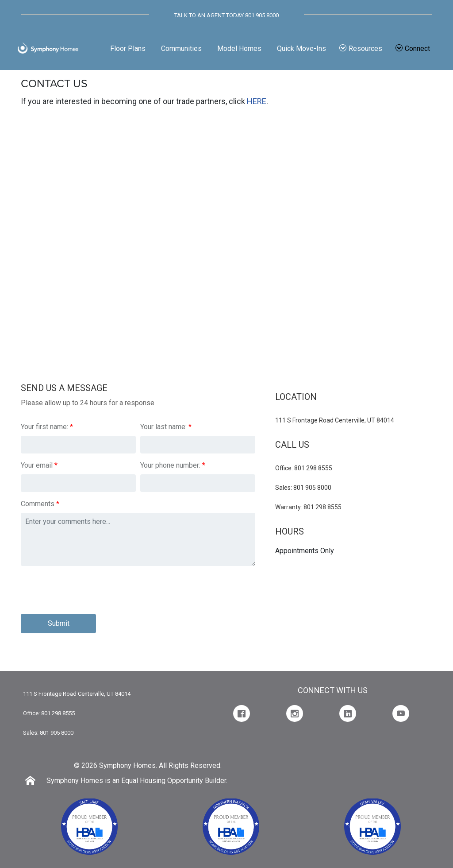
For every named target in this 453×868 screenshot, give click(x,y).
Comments (38, 504)
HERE (257, 101)
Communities (181, 48)
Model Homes (239, 48)
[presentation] (88, 590)
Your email (37, 465)
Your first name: (44, 427)
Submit (59, 623)
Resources (361, 48)
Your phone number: (170, 465)
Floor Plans (128, 48)
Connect (413, 48)
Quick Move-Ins (301, 48)
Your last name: (163, 427)
